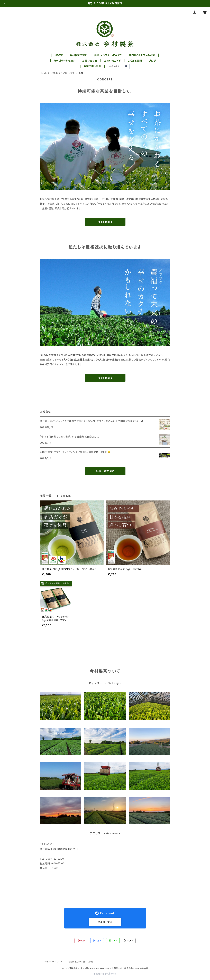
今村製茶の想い (79, 55)
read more (105, 222)
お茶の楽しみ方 (92, 66)
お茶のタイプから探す (63, 73)
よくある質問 (135, 61)
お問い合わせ (90, 61)
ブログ (152, 61)
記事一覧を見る (105, 471)
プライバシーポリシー (53, 962)
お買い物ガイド (113, 61)
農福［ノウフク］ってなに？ (108, 55)
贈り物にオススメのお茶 (142, 55)
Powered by (105, 974)
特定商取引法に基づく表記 (81, 962)
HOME (59, 55)
